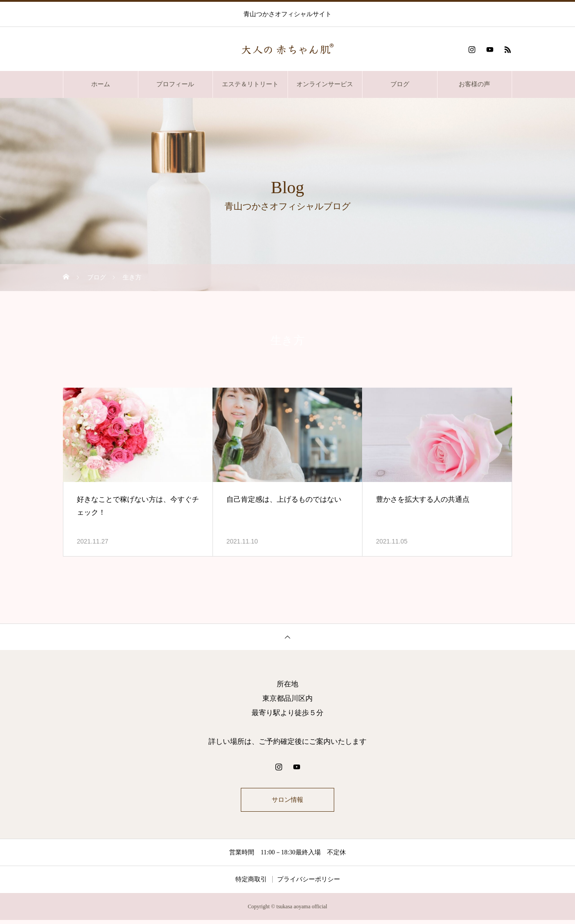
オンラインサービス (325, 84)
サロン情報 (287, 802)
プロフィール (175, 84)
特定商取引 (251, 883)
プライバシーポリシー (309, 883)
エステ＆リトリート (250, 84)
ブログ (400, 84)
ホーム (101, 84)
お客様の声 (474, 84)
